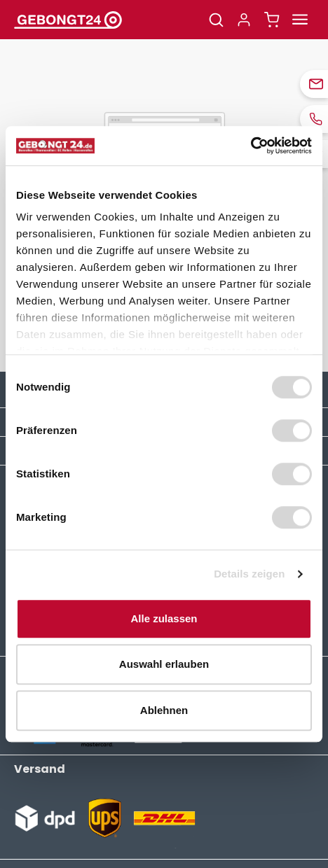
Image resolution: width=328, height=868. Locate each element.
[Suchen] (216, 20)
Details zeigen (249, 574)
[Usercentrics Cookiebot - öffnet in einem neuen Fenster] (251, 146)
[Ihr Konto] (244, 20)
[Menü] (300, 20)
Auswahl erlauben (164, 664)
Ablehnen (164, 710)
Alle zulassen (164, 618)
